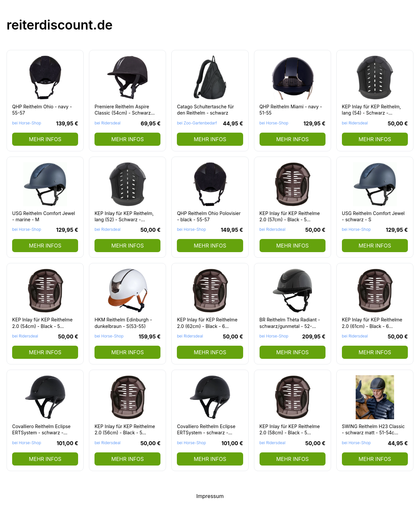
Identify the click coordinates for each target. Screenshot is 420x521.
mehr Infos (45, 139)
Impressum (210, 496)
